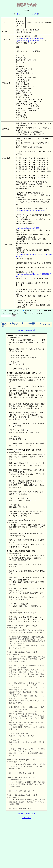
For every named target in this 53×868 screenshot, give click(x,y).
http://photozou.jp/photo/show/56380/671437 (31, 38)
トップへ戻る (33, 14)
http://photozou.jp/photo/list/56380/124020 (30, 210)
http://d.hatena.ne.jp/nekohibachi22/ (28, 41)
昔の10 (20, 330)
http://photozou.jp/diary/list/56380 (27, 228)
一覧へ (17, 14)
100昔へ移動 (31, 330)
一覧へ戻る (26, 818)
